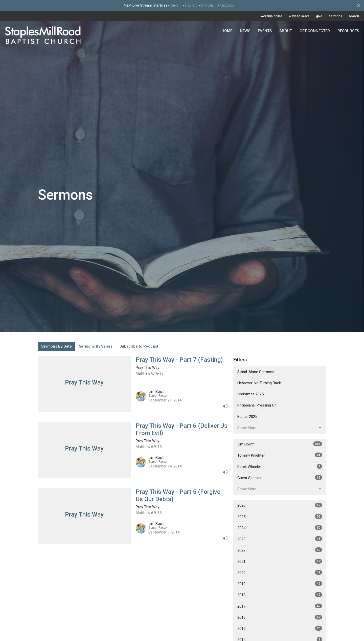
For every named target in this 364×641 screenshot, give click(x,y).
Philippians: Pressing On (257, 405)
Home (227, 31)
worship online (272, 16)
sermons (335, 16)
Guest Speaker (280, 478)
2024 (280, 528)
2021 (280, 561)
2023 (280, 539)
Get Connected (315, 31)
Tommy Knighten (280, 455)
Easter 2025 (247, 417)
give (319, 16)
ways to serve (299, 16)
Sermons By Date (56, 346)
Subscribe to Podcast (139, 346)
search (354, 16)
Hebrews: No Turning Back (259, 383)
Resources (348, 31)
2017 (280, 606)
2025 (280, 517)
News (245, 31)
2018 (280, 595)
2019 (280, 584)
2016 (280, 617)
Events (265, 31)
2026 (280, 505)
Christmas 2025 (251, 394)
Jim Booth (280, 444)
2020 (280, 572)
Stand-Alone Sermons (256, 372)
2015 (280, 628)
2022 (280, 550)
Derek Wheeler (280, 466)
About (286, 31)
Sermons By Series (96, 346)
